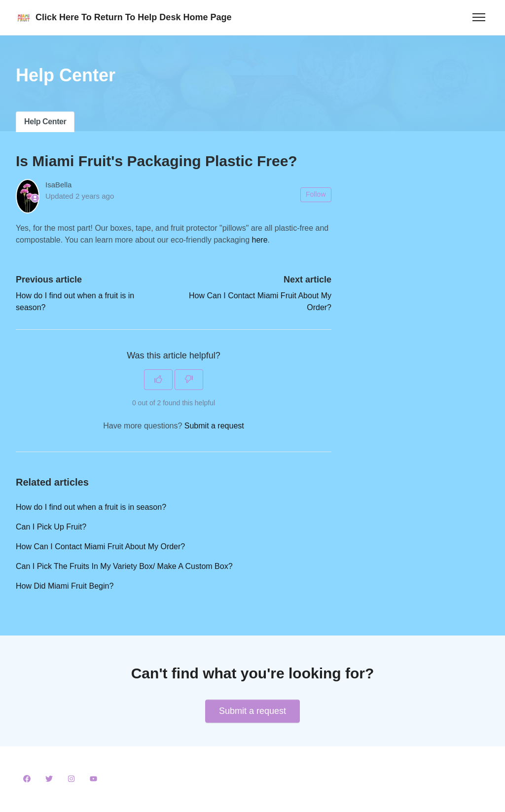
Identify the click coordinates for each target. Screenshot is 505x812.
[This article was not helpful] (189, 380)
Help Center (45, 122)
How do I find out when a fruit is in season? (91, 507)
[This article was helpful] (158, 380)
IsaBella (58, 185)
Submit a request (214, 426)
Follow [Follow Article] (316, 194)
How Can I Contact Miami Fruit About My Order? (100, 547)
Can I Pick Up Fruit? (51, 527)
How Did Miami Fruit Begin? (65, 586)
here (260, 240)
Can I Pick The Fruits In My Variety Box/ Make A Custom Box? (124, 566)
